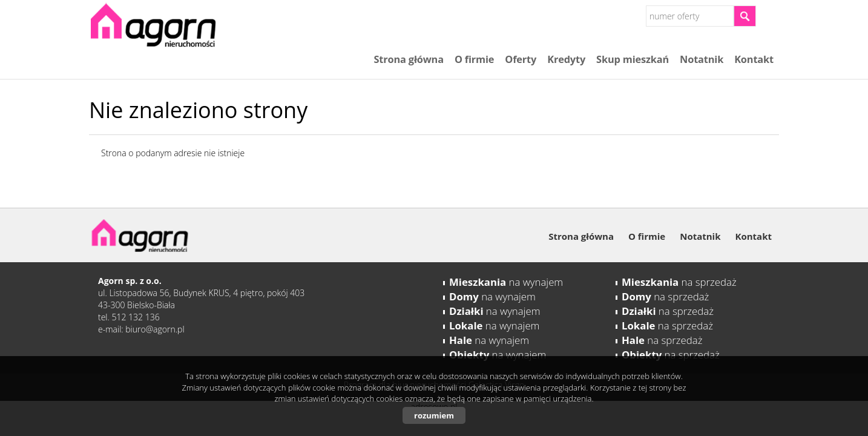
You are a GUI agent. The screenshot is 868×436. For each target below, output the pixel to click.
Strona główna (408, 59)
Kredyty (566, 59)
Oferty (521, 59)
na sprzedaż (679, 282)
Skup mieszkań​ (633, 59)
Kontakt (754, 59)
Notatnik (702, 59)
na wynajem (506, 282)
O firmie (474, 59)
